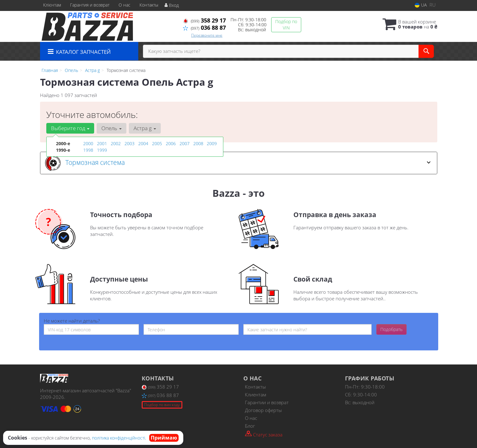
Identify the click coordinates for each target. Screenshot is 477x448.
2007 (185, 143)
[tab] (239, 163)
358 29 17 (204, 20)
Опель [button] (112, 128)
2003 (129, 143)
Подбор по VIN (286, 25)
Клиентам (256, 395)
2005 (157, 143)
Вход (172, 5)
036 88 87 (204, 28)
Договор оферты (263, 410)
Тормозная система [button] (238, 163)
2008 (198, 143)
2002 (116, 143)
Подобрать (391, 329)
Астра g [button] (145, 128)
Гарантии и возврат (267, 402)
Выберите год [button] (70, 128)
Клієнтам (52, 5)
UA (421, 5)
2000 (88, 143)
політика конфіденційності (119, 438)
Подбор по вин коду (162, 405)
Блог (250, 426)
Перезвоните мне (207, 35)
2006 (171, 143)
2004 (143, 143)
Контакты (149, 5)
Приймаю (164, 438)
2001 (102, 143)
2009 (212, 143)
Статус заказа (264, 434)
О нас (124, 5)
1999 (102, 150)
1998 (88, 150)
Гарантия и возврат (90, 5)
